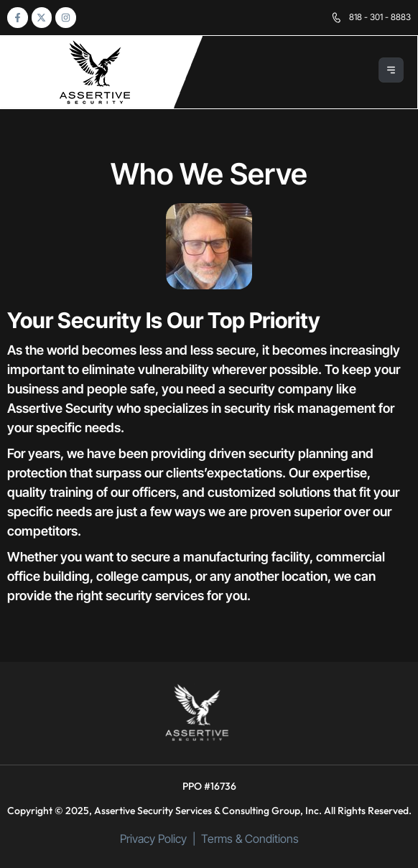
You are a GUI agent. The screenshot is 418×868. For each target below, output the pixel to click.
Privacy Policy (153, 839)
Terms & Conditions (250, 839)
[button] (392, 72)
